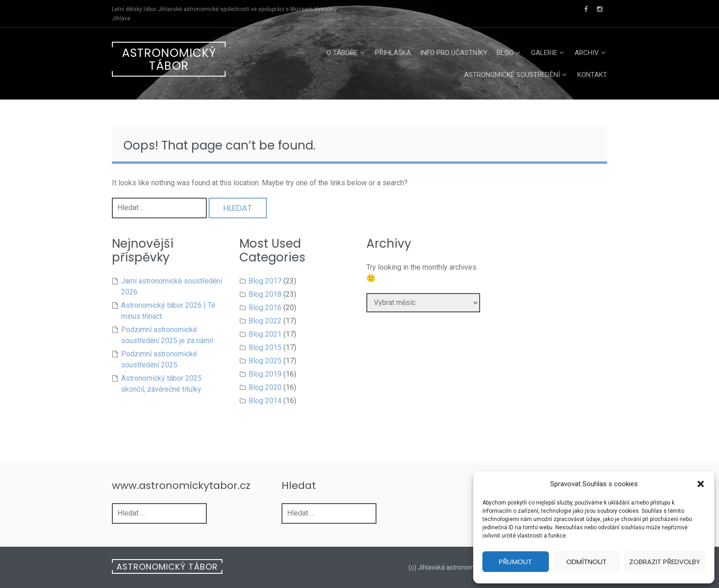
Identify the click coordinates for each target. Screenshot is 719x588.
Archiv (587, 53)
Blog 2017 (265, 281)
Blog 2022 (265, 321)
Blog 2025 (265, 361)
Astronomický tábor (169, 59)
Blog (505, 53)
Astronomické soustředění (512, 75)
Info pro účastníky (454, 53)
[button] (701, 484)
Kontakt (592, 75)
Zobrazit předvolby (665, 562)
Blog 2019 (265, 374)
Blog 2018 (265, 294)
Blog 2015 (265, 347)
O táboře (342, 53)
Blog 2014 (265, 401)
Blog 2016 (265, 308)
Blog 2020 (265, 387)
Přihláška (393, 53)
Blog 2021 (265, 334)
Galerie (544, 53)
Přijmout (515, 562)
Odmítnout (586, 562)
